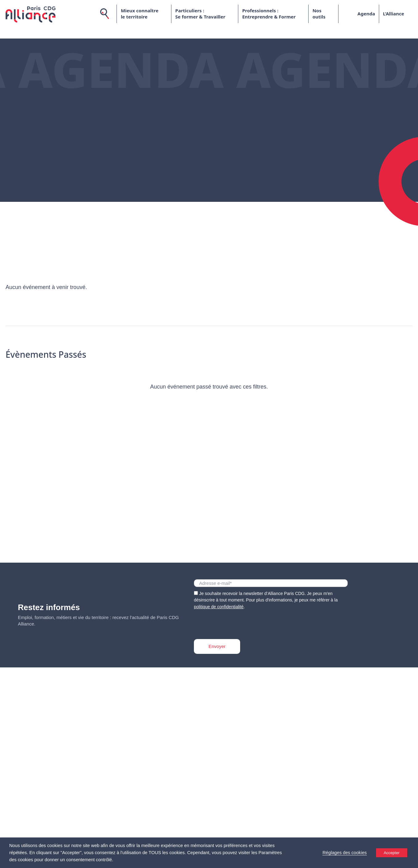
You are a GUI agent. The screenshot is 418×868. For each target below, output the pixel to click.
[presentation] (241, 622)
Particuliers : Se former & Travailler (200, 14)
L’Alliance (393, 14)
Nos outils (319, 14)
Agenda (366, 14)
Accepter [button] (392, 853)
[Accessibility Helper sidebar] (411, 861)
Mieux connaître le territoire (139, 14)
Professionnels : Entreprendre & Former (269, 14)
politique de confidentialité (219, 607)
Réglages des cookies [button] (344, 853)
